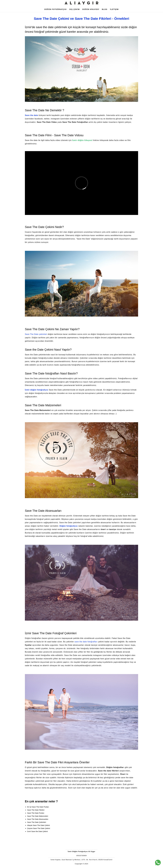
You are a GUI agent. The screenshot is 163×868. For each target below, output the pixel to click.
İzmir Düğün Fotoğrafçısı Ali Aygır (82, 851)
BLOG (105, 9)
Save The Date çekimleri (36, 334)
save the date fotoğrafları (86, 642)
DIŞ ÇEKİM (74, 9)
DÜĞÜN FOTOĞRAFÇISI (56, 9)
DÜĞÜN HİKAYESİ (91, 9)
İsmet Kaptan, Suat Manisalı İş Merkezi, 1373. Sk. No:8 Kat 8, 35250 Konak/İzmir (81, 860)
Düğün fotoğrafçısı (69, 526)
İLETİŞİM (114, 9)
